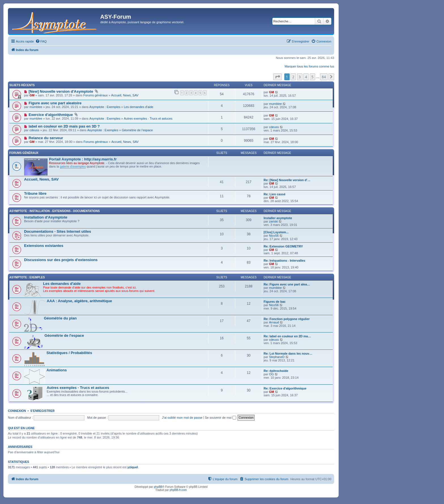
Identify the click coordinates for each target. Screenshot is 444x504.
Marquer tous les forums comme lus (309, 66)
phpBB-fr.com (178, 490)
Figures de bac (275, 302)
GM (32, 95)
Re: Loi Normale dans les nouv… (288, 353)
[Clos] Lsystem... (276, 232)
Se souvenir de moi (221, 418)
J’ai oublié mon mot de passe (182, 418)
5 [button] (312, 77)
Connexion (17, 411)
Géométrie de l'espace (137, 130)
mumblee (36, 107)
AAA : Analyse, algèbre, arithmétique (79, 301)
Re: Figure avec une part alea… (287, 284)
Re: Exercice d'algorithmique (285, 388)
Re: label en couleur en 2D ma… (287, 336)
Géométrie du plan (60, 318)
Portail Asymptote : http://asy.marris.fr (83, 159)
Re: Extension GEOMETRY (283, 246)
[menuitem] (41, 41)
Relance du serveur (46, 138)
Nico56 (274, 236)
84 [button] (324, 77)
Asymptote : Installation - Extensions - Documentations (55, 211)
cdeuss (34, 130)
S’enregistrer (42, 411)
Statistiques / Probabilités (69, 353)
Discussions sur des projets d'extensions (61, 260)
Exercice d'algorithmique (51, 115)
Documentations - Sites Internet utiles (58, 231)
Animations (57, 370)
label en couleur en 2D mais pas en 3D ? (64, 126)
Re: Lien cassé (275, 194)
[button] (277, 77)
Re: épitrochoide (276, 371)
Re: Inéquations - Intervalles (284, 261)
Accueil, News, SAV (125, 95)
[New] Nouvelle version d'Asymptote (61, 91)
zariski (273, 221)
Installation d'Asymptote (46, 217)
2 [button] (293, 77)
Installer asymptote (278, 218)
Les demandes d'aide (138, 107)
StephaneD (277, 357)
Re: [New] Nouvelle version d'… (287, 180)
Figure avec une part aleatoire (55, 103)
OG (271, 374)
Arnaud (274, 322)
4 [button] (306, 77)
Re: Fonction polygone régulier (287, 319)
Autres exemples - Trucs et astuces (148, 118)
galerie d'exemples (73, 166)
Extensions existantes (44, 246)
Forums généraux (95, 95)
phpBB (158, 487)
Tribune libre (35, 193)
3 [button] (300, 77)
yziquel (133, 467)
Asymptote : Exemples (105, 107)
